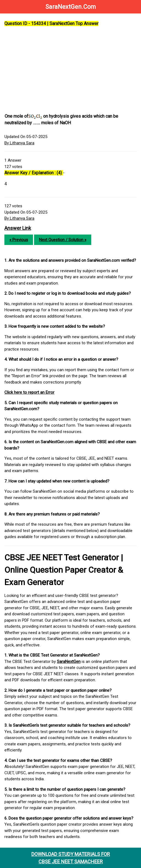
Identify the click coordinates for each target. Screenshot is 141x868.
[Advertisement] (70, 70)
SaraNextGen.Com (71, 7)
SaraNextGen (69, 662)
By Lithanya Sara (19, 143)
